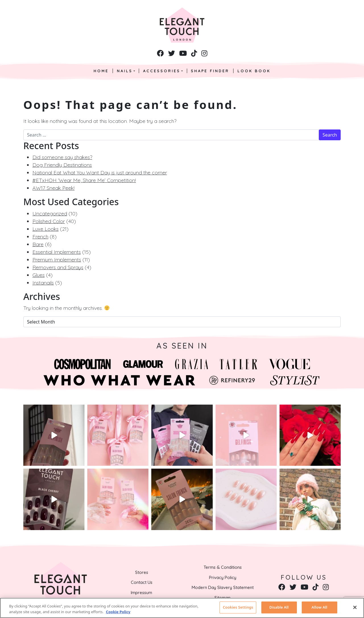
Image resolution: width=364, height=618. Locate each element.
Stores (142, 572)
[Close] (355, 607)
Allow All (319, 607)
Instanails (43, 283)
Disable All (279, 607)
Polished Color (49, 221)
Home (101, 71)
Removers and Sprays (58, 267)
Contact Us (142, 582)
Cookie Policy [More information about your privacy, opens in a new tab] (118, 612)
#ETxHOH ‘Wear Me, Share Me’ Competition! (84, 180)
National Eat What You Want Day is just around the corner (100, 173)
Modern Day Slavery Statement (223, 587)
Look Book (254, 71)
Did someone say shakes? (62, 157)
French (40, 237)
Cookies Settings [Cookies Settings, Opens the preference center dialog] (238, 607)
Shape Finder (210, 71)
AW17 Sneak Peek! (53, 188)
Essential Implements (57, 252)
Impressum (141, 593)
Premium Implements (57, 260)
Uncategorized (50, 214)
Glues (39, 275)
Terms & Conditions (223, 567)
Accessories (162, 71)
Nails (125, 71)
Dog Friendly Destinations (62, 165)
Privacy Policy (223, 577)
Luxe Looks (45, 229)
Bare (38, 244)
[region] (182, 608)
